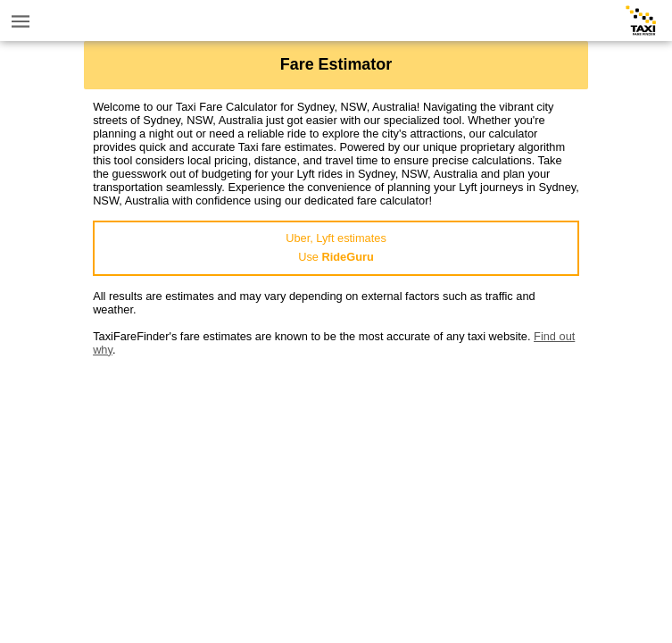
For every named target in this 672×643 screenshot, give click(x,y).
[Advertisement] (336, 481)
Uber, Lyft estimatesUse (336, 247)
